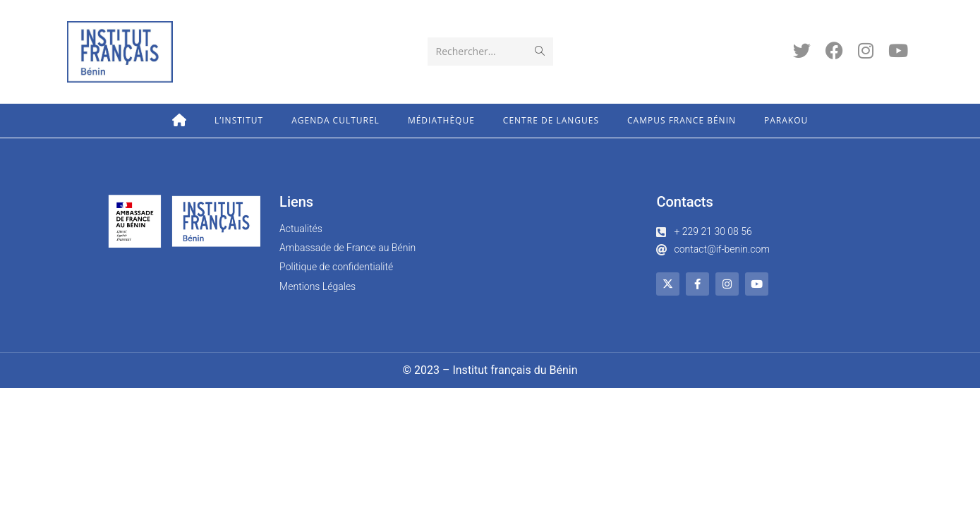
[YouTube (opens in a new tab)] (898, 50)
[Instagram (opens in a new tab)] (866, 50)
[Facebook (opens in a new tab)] (834, 50)
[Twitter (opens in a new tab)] (802, 50)
